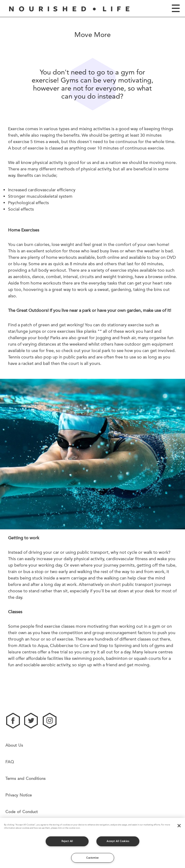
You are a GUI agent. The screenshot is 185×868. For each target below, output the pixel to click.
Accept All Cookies (118, 841)
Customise (92, 858)
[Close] (179, 826)
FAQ (10, 762)
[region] (92, 843)
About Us (14, 745)
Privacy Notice (19, 795)
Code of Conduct (21, 812)
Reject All (67, 841)
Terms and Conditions (25, 779)
